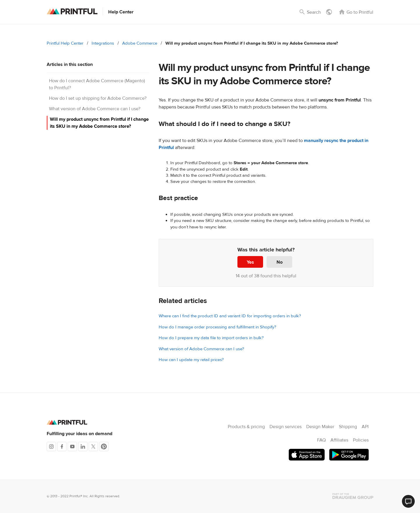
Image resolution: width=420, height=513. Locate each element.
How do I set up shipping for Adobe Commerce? (98, 98)
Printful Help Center (65, 43)
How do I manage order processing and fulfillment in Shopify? (217, 327)
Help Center (121, 12)
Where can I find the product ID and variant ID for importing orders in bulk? (230, 316)
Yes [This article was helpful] (250, 262)
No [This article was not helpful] (280, 262)
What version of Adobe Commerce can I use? (95, 109)
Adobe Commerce (140, 43)
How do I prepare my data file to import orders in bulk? (211, 338)
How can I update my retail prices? (191, 360)
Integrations (103, 43)
